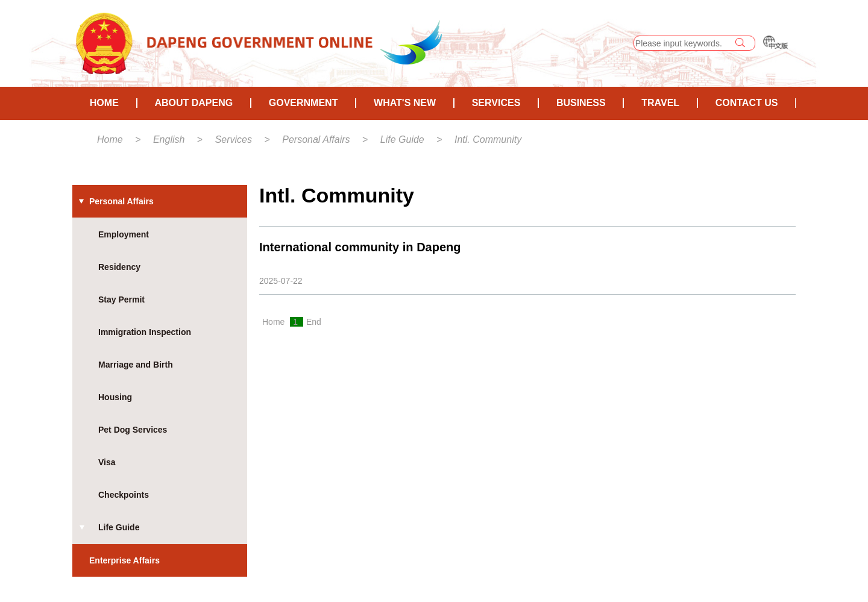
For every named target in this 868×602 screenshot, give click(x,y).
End (314, 322)
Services (496, 103)
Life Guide (402, 140)
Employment (124, 234)
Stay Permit (121, 299)
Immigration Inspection (145, 332)
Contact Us (747, 103)
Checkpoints (124, 495)
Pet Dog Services (133, 430)
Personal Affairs (316, 140)
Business (581, 103)
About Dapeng (193, 103)
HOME (104, 103)
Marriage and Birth (136, 365)
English (169, 140)
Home (110, 140)
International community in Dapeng (360, 247)
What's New (405, 103)
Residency (119, 267)
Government (303, 103)
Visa (107, 462)
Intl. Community (488, 140)
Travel (660, 103)
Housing (115, 397)
